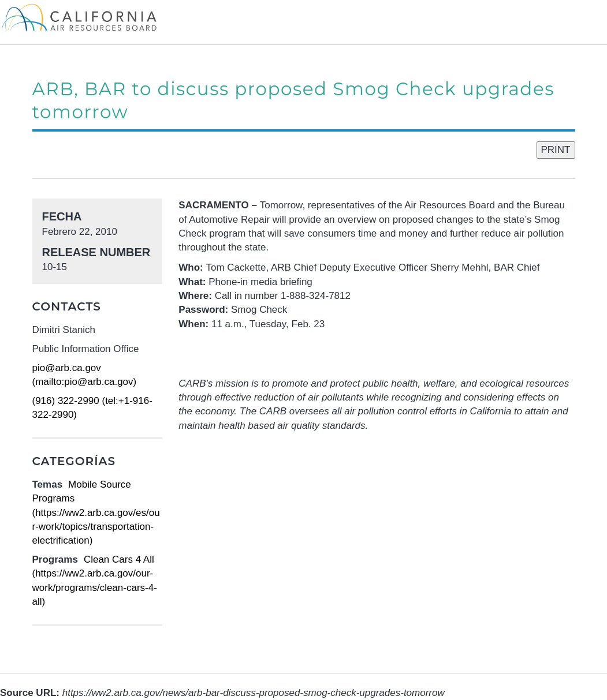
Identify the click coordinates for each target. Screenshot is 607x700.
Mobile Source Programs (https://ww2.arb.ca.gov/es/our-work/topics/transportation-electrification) (96, 512)
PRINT (556, 150)
